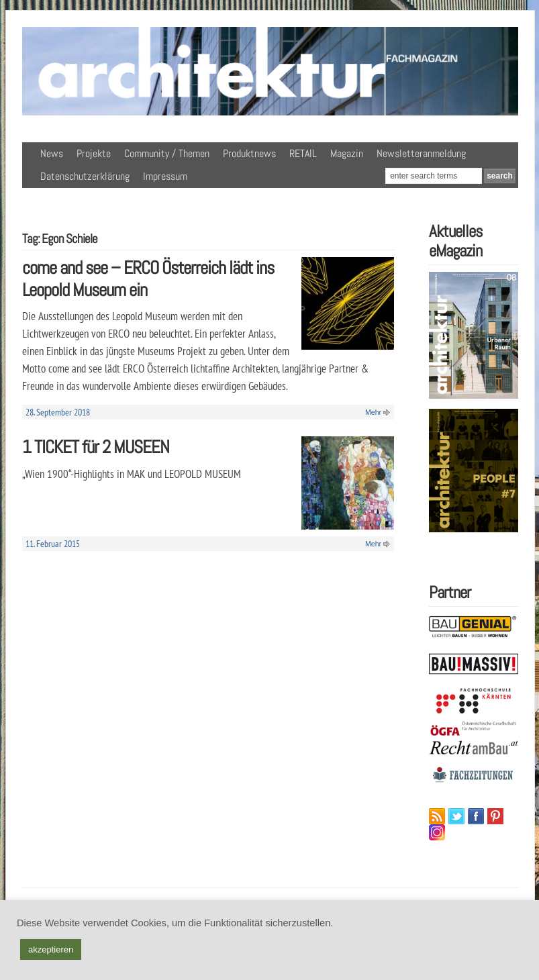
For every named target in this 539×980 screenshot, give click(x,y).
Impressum (165, 176)
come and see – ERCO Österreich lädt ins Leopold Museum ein (148, 279)
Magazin (347, 153)
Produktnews (249, 153)
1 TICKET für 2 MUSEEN (96, 447)
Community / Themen (167, 153)
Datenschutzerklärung (85, 176)
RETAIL (303, 153)
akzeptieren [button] (51, 949)
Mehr (373, 412)
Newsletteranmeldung (421, 153)
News (52, 153)
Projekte (94, 153)
